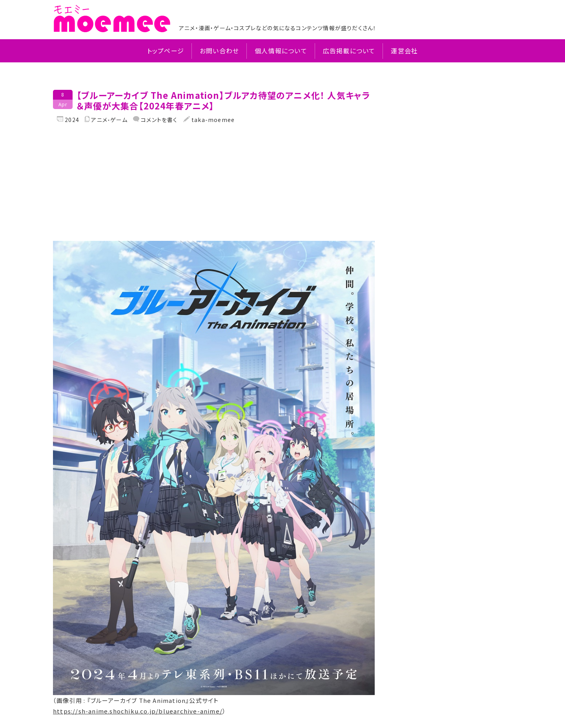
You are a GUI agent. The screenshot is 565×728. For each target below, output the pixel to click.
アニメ (99, 120)
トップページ (166, 51)
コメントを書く (159, 120)
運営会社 (404, 51)
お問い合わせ (219, 51)
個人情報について (281, 51)
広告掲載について (349, 51)
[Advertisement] (214, 186)
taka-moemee (212, 120)
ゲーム (119, 120)
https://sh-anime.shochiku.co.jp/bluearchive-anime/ (138, 711)
